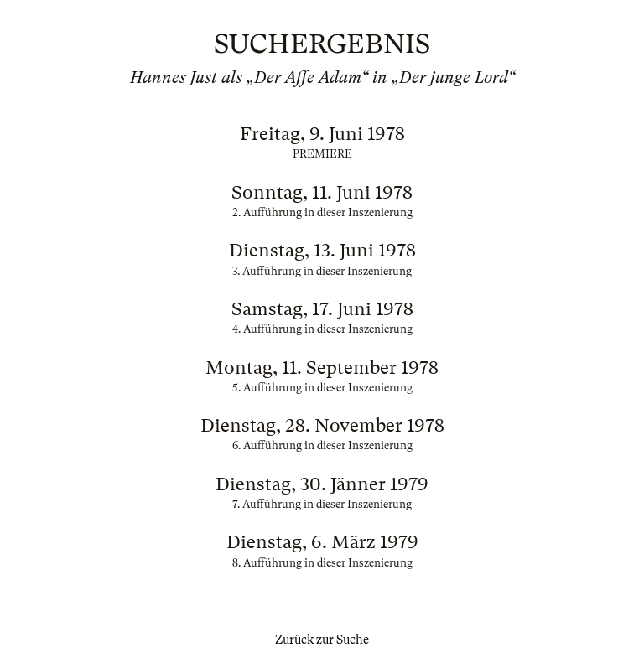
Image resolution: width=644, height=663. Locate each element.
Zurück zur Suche (322, 640)
